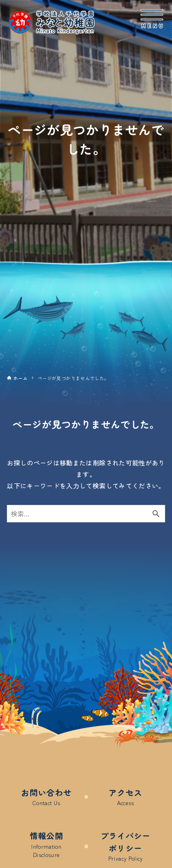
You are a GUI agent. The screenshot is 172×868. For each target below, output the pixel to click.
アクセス (125, 797)
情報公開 (47, 844)
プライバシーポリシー (126, 846)
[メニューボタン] (152, 19)
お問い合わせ (46, 797)
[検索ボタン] (156, 514)
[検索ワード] (86, 514)
